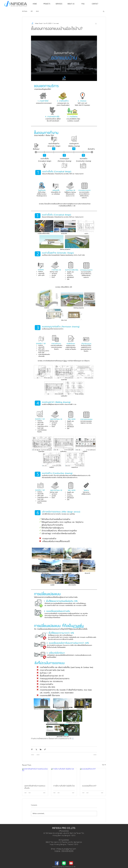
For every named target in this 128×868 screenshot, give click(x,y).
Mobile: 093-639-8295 (64, 851)
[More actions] (96, 24)
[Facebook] (57, 863)
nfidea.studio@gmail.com (66, 849)
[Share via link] (45, 749)
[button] (104, 11)
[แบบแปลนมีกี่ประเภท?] (93, 775)
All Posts (25, 11)
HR (32, 11)
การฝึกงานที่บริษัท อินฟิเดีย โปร (64, 786)
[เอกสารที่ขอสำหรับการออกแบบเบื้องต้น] (35, 775)
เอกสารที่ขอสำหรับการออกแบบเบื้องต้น (35, 787)
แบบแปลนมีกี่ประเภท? (89, 786)
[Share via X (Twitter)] (36, 749)
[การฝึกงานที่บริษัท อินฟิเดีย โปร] (64, 775)
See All (104, 765)
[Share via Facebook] (32, 749)
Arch (37, 11)
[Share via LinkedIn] (41, 749)
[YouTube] (71, 863)
